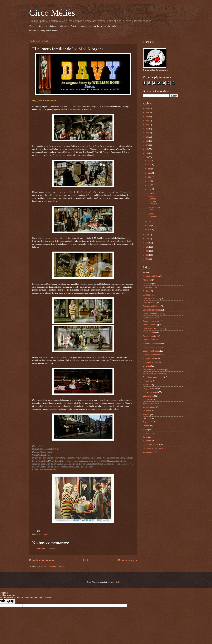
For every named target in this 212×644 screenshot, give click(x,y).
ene (150, 229)
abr (150, 193)
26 (147, 108)
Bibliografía (148, 287)
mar (150, 221)
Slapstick (147, 433)
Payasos (146, 422)
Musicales (147, 411)
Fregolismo (148, 381)
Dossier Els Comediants (153, 329)
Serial (145, 430)
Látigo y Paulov (149, 388)
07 (147, 259)
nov (150, 165)
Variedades (44, 534)
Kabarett (146, 385)
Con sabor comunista (152, 310)
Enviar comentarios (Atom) (52, 566)
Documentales (149, 317)
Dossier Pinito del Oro (152, 347)
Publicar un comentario (46, 548)
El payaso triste (149, 358)
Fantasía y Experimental (153, 373)
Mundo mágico (149, 407)
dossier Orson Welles (152, 343)
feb (150, 225)
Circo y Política (149, 302)
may (150, 189)
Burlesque (147, 295)
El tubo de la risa (150, 362)
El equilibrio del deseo (152, 355)
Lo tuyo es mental (150, 392)
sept (150, 173)
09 (147, 251)
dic (149, 161)
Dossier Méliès (149, 340)
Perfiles (146, 426)
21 (147, 129)
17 (147, 145)
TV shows (147, 441)
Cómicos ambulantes (152, 306)
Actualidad (147, 280)
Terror (145, 437)
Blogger (121, 582)
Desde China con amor (153, 314)
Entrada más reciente (42, 560)
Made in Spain (149, 403)
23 (147, 121)
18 (147, 141)
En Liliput (147, 366)
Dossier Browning (150, 325)
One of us (147, 418)
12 (147, 239)
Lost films (147, 400)
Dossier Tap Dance (151, 351)
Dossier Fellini (149, 332)
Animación (147, 284)
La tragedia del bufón (154, 209)
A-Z (144, 272)
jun (150, 185)
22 (147, 125)
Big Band (147, 291)
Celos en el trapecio (151, 299)
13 (147, 235)
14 (147, 157)
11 (147, 243)
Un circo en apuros (151, 444)
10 (147, 247)
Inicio (86, 560)
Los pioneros (148, 396)
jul (149, 181)
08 (147, 255)
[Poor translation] (11, 601)
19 (147, 137)
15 (147, 153)
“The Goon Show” (83, 192)
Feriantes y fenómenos (152, 377)
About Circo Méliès (151, 276)
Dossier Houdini (150, 336)
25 (147, 112)
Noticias (146, 415)
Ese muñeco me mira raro (154, 370)
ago (150, 177)
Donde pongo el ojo (151, 321)
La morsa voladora (152, 215)
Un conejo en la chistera (153, 448)
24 (147, 117)
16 (147, 149)
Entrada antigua (128, 560)
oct (150, 169)
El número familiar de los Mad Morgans (153, 200)
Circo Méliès (52, 13)
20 (147, 133)
